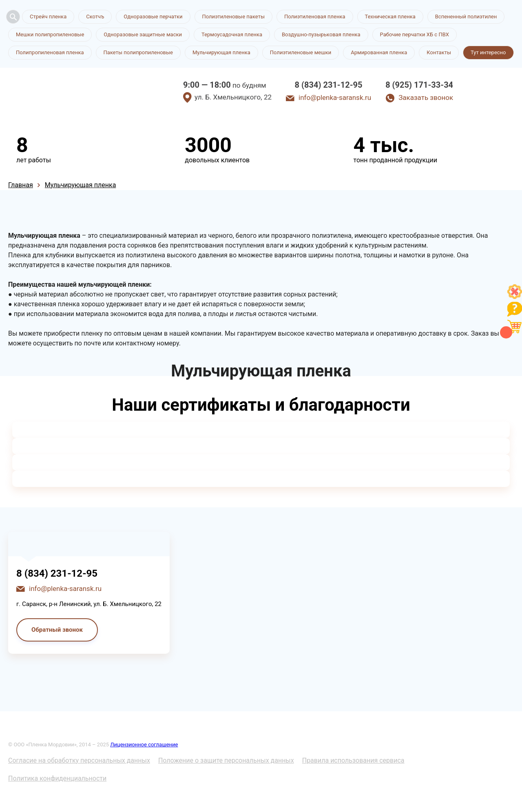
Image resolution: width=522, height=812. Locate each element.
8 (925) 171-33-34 (419, 85)
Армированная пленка (379, 52)
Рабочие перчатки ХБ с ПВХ (415, 34)
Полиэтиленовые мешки (301, 52)
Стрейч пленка (48, 17)
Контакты (439, 52)
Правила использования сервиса (353, 760)
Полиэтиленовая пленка (315, 17)
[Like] (515, 297)
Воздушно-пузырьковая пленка (321, 34)
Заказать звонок (426, 97)
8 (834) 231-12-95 (329, 85)
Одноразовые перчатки (153, 17)
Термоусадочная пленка (232, 34)
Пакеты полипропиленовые (138, 52)
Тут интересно (488, 52)
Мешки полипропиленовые (50, 34)
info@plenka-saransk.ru (335, 97)
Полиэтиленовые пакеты (233, 17)
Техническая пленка (390, 17)
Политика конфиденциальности (57, 778)
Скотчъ (95, 17)
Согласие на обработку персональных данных (79, 760)
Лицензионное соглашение (144, 745)
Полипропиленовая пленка (50, 52)
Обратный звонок (57, 630)
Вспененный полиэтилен (466, 17)
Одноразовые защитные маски (143, 34)
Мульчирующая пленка (221, 52)
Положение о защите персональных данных (226, 760)
